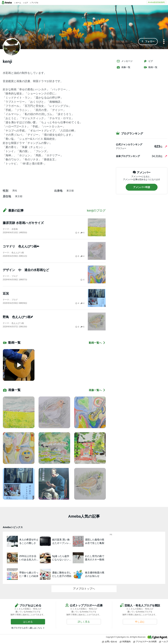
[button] (148, 42)
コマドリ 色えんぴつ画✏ (21, 246)
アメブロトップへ (84, 589)
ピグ (148, 61)
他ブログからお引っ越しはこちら (27, 628)
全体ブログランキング (128, 156)
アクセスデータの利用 (145, 642)
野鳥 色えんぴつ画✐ (18, 317)
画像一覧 (123, 67)
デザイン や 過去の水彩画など (26, 270)
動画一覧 (151, 67)
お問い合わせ (110, 642)
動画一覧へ (97, 343)
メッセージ (125, 61)
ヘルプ (164, 642)
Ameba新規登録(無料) (156, 2)
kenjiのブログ (96, 211)
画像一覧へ (97, 390)
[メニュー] (164, 42)
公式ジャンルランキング (129, 144)
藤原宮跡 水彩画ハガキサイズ (23, 223)
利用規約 (125, 642)
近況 (6, 293)
